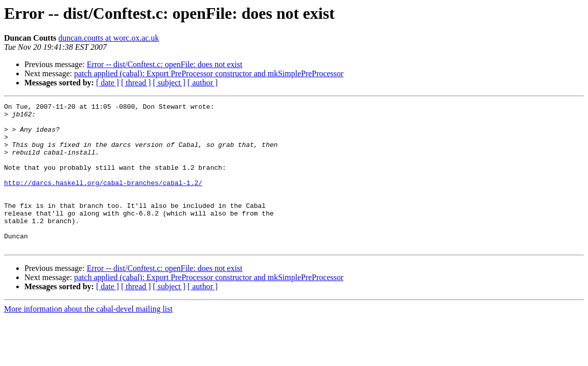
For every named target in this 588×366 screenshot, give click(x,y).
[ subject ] (169, 83)
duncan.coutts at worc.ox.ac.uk (109, 38)
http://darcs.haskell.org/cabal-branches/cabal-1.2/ (103, 199)
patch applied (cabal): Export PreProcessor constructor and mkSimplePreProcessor (209, 73)
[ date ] (107, 83)
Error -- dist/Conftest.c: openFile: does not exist (165, 64)
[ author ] (203, 83)
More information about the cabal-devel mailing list (88, 338)
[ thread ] (136, 83)
